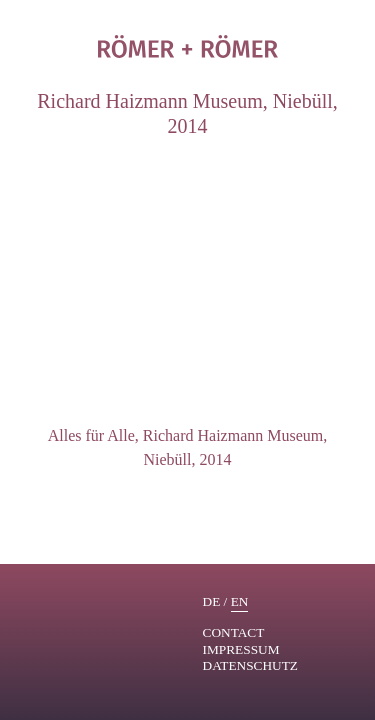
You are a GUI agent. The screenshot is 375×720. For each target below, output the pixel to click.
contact (234, 632)
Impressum (241, 649)
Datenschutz (251, 665)
